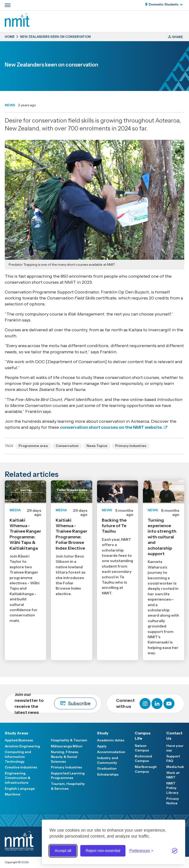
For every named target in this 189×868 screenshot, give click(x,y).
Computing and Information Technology (18, 757)
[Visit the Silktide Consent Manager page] (175, 851)
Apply (102, 746)
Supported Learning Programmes (68, 776)
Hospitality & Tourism (69, 740)
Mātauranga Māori (67, 746)
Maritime (13, 794)
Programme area (33, 446)
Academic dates (111, 740)
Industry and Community (108, 760)
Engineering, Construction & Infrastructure (18, 778)
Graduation (107, 768)
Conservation (67, 446)
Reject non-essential (103, 851)
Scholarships (108, 774)
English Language (20, 789)
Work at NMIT (173, 775)
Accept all (63, 851)
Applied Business (19, 740)
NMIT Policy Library (172, 788)
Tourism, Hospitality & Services (68, 786)
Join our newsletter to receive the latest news (56, 704)
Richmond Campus (143, 759)
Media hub (175, 767)
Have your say (175, 748)
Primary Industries (131, 446)
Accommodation (111, 752)
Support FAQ (173, 759)
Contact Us (174, 736)
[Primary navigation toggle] (8, 5)
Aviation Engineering (22, 746)
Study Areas (16, 733)
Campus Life (143, 736)
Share (177, 37)
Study (103, 733)
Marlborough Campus (146, 769)
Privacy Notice (173, 801)
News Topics (97, 446)
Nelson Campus (142, 748)
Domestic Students (164, 4)
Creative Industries (21, 767)
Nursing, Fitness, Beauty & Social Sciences (65, 757)
